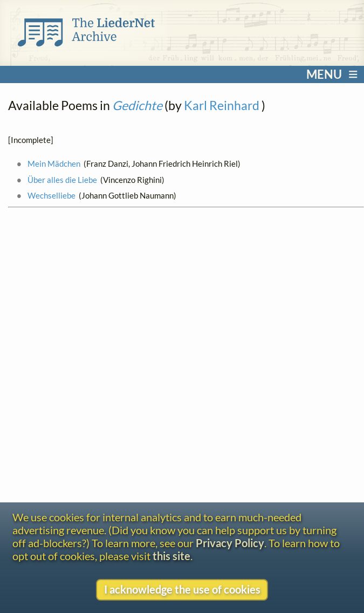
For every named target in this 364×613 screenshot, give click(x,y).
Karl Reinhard (222, 105)
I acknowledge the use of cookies (182, 589)
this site (171, 556)
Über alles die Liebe (62, 180)
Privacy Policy (230, 543)
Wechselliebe (51, 195)
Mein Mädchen (54, 164)
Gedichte (137, 105)
